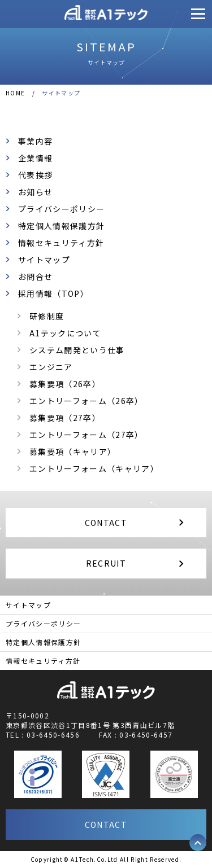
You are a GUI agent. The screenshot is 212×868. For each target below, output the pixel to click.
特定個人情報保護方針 (61, 226)
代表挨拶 (35, 175)
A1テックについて (65, 333)
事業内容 (35, 141)
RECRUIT (106, 563)
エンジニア (51, 367)
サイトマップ (44, 260)
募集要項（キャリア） (73, 451)
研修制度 (47, 316)
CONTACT (106, 523)
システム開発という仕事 (77, 350)
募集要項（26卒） (65, 384)
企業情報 (35, 158)
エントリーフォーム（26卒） (86, 401)
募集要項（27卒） (65, 418)
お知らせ (35, 192)
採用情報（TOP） (53, 293)
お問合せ (35, 277)
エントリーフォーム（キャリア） (94, 468)
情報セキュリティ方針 (61, 243)
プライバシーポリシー (61, 209)
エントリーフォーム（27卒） (86, 435)
